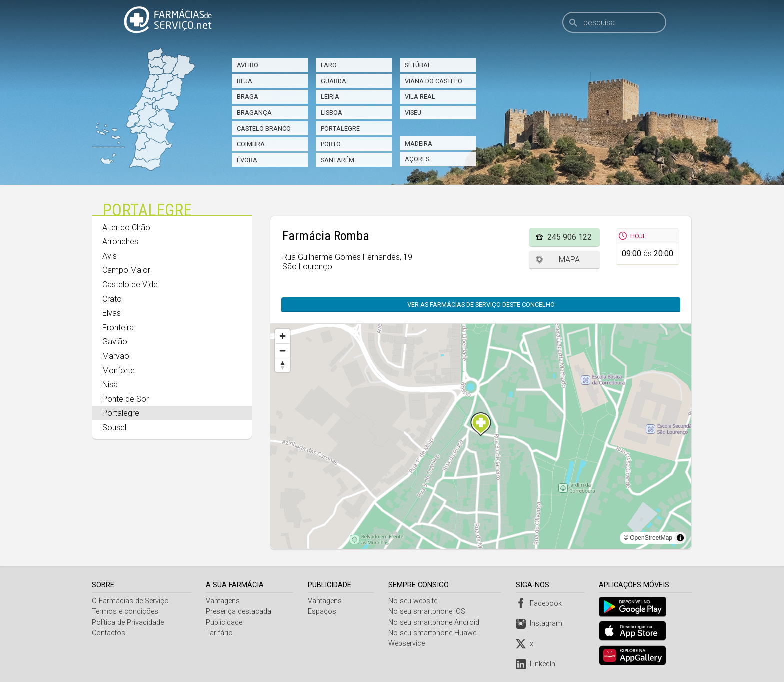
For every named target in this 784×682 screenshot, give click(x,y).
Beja (245, 81)
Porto (331, 144)
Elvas (112, 313)
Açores (417, 159)
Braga (248, 96)
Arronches (120, 241)
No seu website (414, 601)
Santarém (338, 160)
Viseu (413, 112)
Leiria (330, 96)
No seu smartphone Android (435, 623)
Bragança (254, 112)
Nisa (110, 385)
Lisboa (332, 112)
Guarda (334, 81)
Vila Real (420, 96)
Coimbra (251, 144)
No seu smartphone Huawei (435, 633)
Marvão (116, 356)
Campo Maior (126, 270)
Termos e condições (125, 612)
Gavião (115, 342)
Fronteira (118, 327)
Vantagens (223, 601)
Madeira (419, 143)
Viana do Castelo (434, 81)
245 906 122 (570, 237)
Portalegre (340, 128)
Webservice (408, 644)
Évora (247, 160)
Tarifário (220, 633)
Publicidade (225, 623)
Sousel (114, 428)
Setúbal (418, 65)
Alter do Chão (126, 227)
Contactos (109, 633)
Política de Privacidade (128, 623)
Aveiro (248, 65)
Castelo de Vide (130, 284)
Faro (329, 65)
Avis (110, 256)
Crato (112, 299)
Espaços (323, 612)
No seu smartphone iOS (428, 612)
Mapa (569, 259)
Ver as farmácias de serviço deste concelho (476, 304)
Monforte (119, 371)
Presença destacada (239, 612)
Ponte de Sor (126, 399)
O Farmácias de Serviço (130, 601)
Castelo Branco (264, 128)
